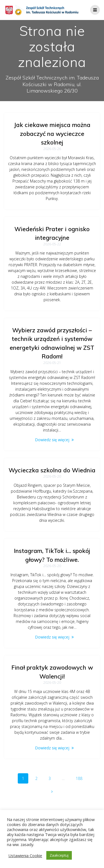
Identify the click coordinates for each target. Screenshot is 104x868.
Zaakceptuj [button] (59, 855)
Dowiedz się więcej (52, 440)
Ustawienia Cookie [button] (25, 855)
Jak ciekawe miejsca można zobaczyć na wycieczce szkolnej (52, 134)
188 (81, 778)
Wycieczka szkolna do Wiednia (52, 470)
